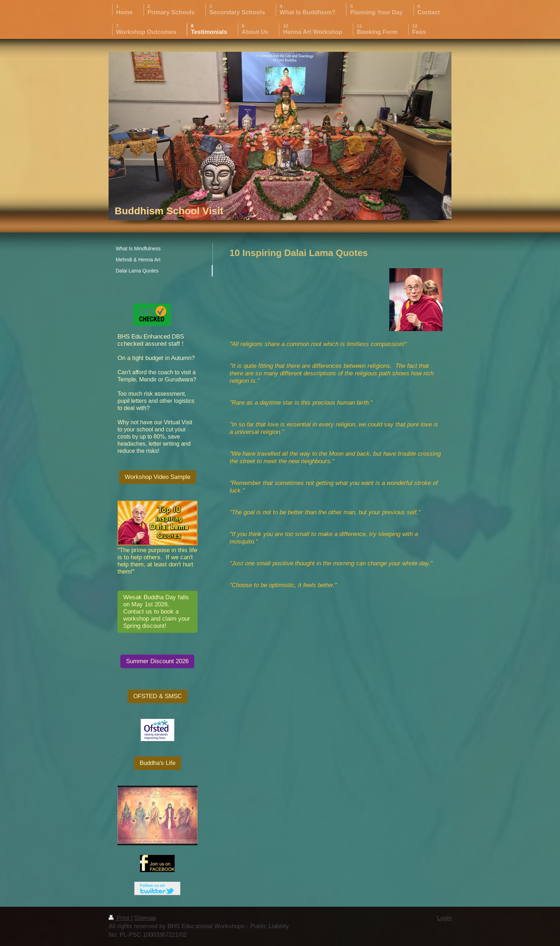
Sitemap (145, 918)
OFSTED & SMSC (157, 696)
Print (120, 918)
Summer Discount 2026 (157, 661)
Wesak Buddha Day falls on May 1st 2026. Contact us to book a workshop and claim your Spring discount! (157, 612)
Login (444, 918)
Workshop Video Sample (157, 477)
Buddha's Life (157, 763)
